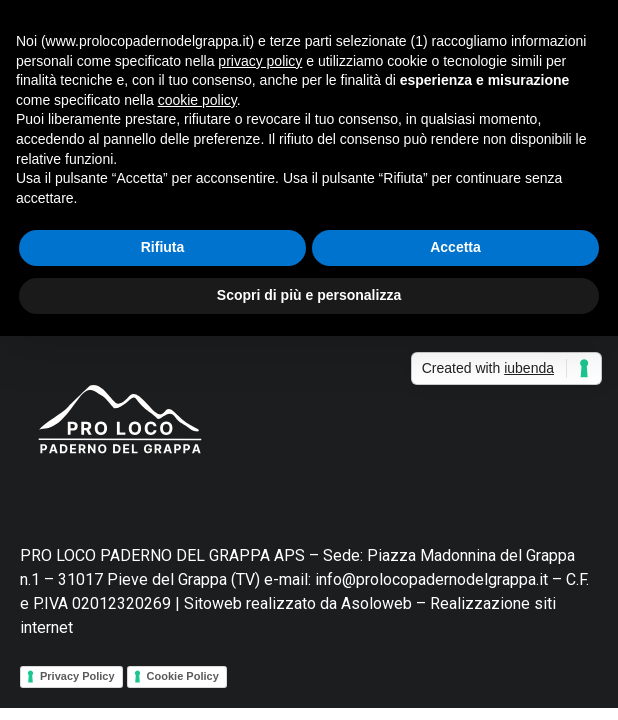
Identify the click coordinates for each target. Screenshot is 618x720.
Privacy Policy (77, 676)
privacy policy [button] (260, 61)
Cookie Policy (183, 676)
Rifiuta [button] (163, 247)
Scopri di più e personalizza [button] (309, 295)
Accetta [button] (455, 247)
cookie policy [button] (197, 100)
